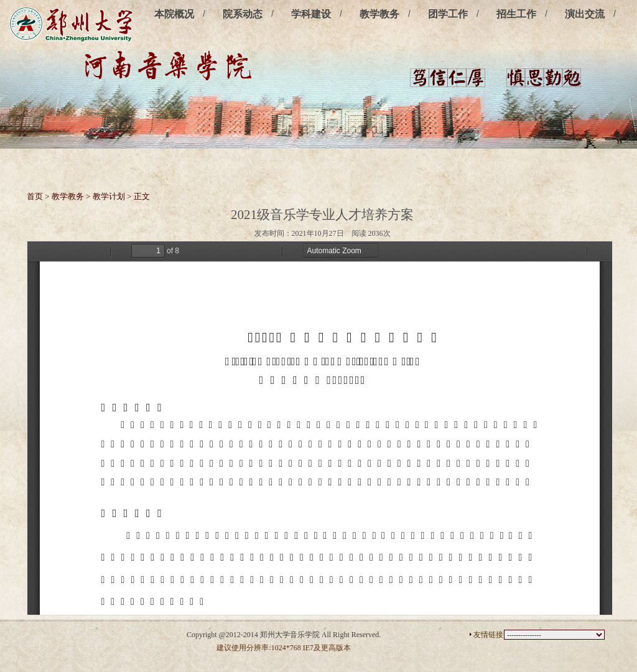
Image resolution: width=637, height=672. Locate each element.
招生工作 (516, 14)
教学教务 (379, 14)
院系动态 (243, 14)
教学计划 (109, 196)
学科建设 (311, 14)
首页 (35, 196)
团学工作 (448, 14)
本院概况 (174, 14)
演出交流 (585, 14)
